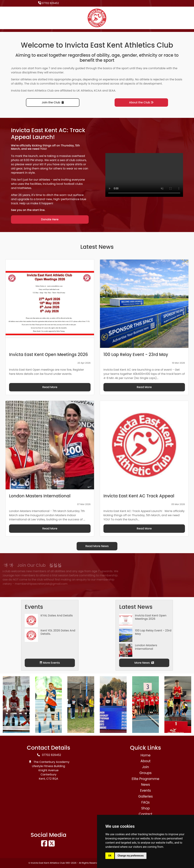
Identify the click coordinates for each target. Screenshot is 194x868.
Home (145, 755)
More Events (50, 663)
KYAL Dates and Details (57, 615)
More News (144, 663)
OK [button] (110, 856)
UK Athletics (85, 91)
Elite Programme (145, 779)
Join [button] (145, 767)
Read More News (97, 546)
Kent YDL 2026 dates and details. (58, 632)
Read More (50, 387)
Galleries (145, 796)
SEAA (112, 91)
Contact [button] (146, 814)
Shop (145, 808)
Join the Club (53, 102)
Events (146, 791)
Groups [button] (146, 773)
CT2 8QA (52, 779)
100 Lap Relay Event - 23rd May (153, 632)
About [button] (145, 761)
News (145, 785)
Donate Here (50, 219)
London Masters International (146, 647)
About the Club (141, 102)
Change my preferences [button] (131, 856)
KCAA (98, 91)
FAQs (146, 802)
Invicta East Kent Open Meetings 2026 (151, 617)
